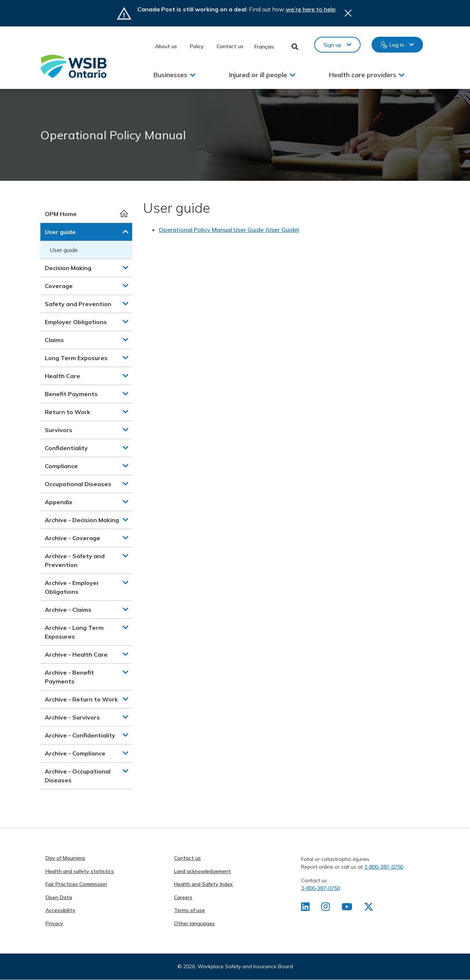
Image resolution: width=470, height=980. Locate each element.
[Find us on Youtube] (347, 908)
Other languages (194, 923)
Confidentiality (66, 448)
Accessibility (60, 910)
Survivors (59, 430)
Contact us (230, 46)
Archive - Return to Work (81, 699)
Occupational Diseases (78, 484)
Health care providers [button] (363, 75)
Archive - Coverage (73, 538)
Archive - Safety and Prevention (75, 560)
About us (166, 46)
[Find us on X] (369, 908)
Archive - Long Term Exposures (74, 632)
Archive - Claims (68, 610)
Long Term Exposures (76, 358)
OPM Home (61, 214)
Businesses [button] (170, 75)
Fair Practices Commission (76, 884)
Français (264, 47)
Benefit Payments (71, 394)
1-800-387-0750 (384, 867)
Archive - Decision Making (82, 520)
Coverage (59, 286)
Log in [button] (397, 45)
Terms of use (189, 910)
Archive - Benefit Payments (69, 677)
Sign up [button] (332, 45)
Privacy (54, 923)
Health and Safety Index (203, 884)
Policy (197, 46)
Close (348, 13)
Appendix (59, 502)
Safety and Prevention (78, 304)
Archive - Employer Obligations (72, 587)
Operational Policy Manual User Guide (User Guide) (229, 230)
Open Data (59, 897)
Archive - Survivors (72, 717)
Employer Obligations (76, 322)
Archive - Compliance (75, 753)
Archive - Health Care (76, 654)
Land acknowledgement (203, 871)
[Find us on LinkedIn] (305, 908)
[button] (126, 231)
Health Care (62, 376)
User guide (60, 232)
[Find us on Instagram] (326, 908)
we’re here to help (311, 9)
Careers (183, 897)
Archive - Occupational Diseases (78, 776)
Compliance (61, 466)
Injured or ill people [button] (258, 75)
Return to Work (68, 412)
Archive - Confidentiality (80, 735)
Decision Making (68, 268)
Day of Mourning (65, 858)
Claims (54, 340)
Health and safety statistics (80, 871)
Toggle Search (295, 47)
